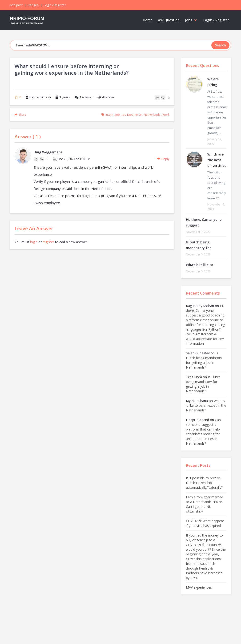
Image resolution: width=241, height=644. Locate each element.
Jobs (191, 20)
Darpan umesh (38, 97)
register (48, 242)
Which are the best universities (217, 160)
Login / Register (216, 20)
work (166, 115)
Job (118, 115)
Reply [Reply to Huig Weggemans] (163, 159)
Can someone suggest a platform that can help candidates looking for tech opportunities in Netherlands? (203, 432)
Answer (84, 97)
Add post (16, 5)
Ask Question (169, 20)
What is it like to (200, 265)
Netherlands (152, 115)
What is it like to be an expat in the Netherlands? (206, 405)
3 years (65, 97)
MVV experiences (199, 587)
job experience (132, 115)
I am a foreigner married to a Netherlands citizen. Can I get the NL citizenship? (205, 504)
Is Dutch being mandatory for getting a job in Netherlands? (204, 360)
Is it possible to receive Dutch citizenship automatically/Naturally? (204, 483)
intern (109, 115)
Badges (33, 5)
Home (148, 20)
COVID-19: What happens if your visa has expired (205, 523)
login (34, 242)
